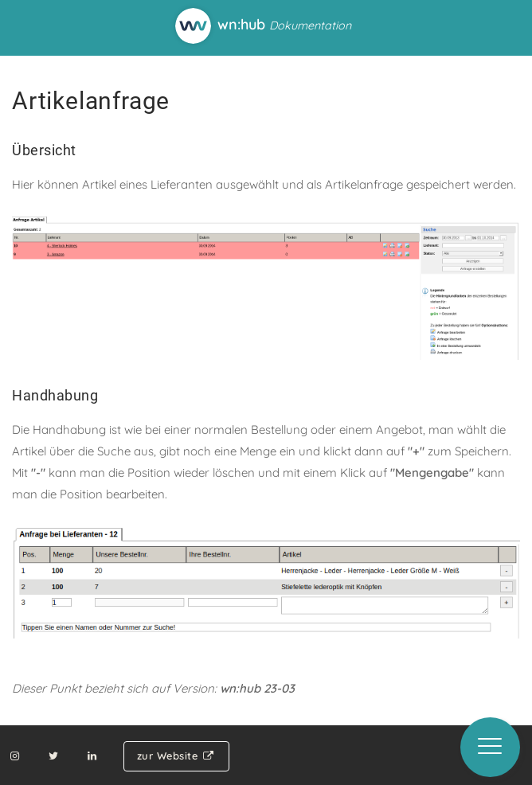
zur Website (176, 756)
